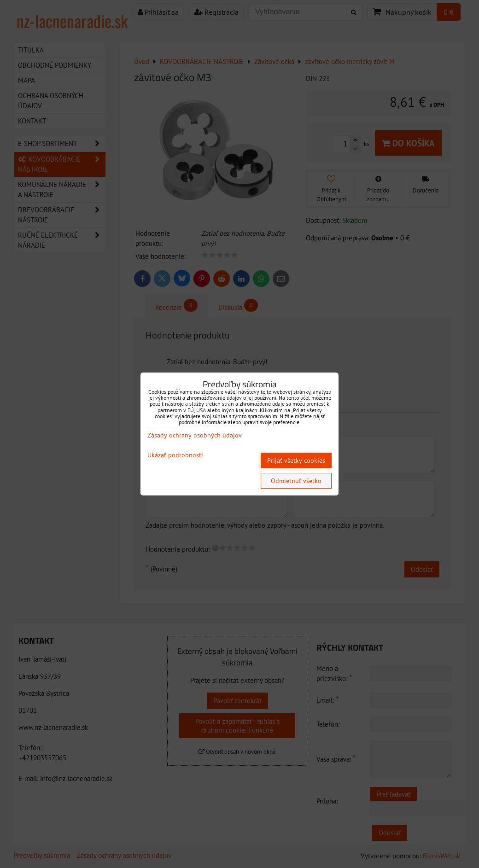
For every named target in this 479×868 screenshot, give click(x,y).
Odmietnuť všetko (296, 481)
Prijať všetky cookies (296, 460)
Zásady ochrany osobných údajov (195, 435)
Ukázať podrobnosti (175, 455)
